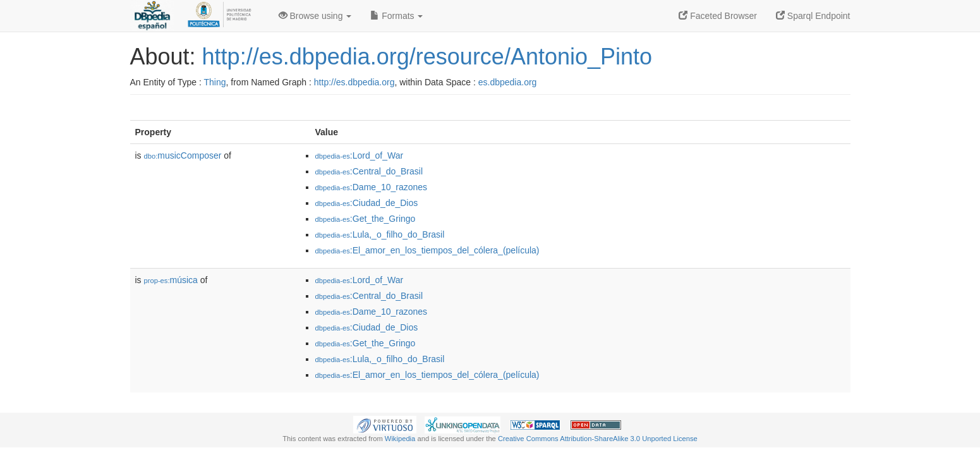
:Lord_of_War (360, 155)
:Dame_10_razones (372, 187)
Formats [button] (396, 16)
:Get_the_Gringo (366, 219)
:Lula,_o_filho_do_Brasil (380, 234)
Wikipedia (400, 439)
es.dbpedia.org (508, 82)
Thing (215, 82)
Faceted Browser (718, 16)
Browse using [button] (315, 16)
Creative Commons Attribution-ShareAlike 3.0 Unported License (598, 439)
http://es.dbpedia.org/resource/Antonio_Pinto (427, 57)
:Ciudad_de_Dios (367, 203)
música (171, 280)
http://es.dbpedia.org (354, 82)
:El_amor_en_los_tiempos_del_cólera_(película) (427, 250)
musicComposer (183, 155)
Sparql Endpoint (813, 16)
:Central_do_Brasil (369, 171)
